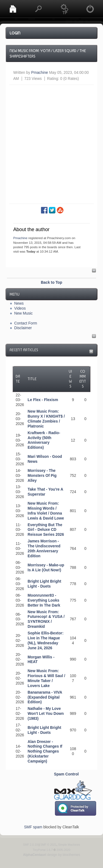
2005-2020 (63, 850)
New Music (23, 313)
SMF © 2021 (48, 845)
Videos (20, 308)
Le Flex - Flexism (43, 400)
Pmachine (40, 73)
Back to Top (52, 282)
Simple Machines (69, 845)
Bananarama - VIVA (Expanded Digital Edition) (45, 697)
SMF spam (33, 827)
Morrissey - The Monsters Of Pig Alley (42, 476)
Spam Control (66, 774)
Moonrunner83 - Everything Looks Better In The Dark (44, 600)
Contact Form (26, 323)
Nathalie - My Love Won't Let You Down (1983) (46, 714)
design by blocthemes (52, 855)
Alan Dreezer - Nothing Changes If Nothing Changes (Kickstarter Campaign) (45, 752)
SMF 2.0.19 (30, 845)
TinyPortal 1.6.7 (43, 850)
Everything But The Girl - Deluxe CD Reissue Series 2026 (46, 530)
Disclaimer (23, 328)
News (19, 303)
